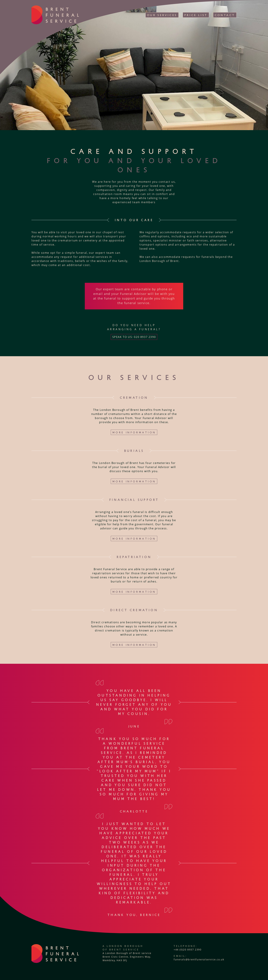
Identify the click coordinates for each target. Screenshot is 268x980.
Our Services (162, 15)
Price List (196, 15)
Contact (225, 15)
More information (134, 432)
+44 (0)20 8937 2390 (187, 950)
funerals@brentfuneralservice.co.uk (199, 959)
